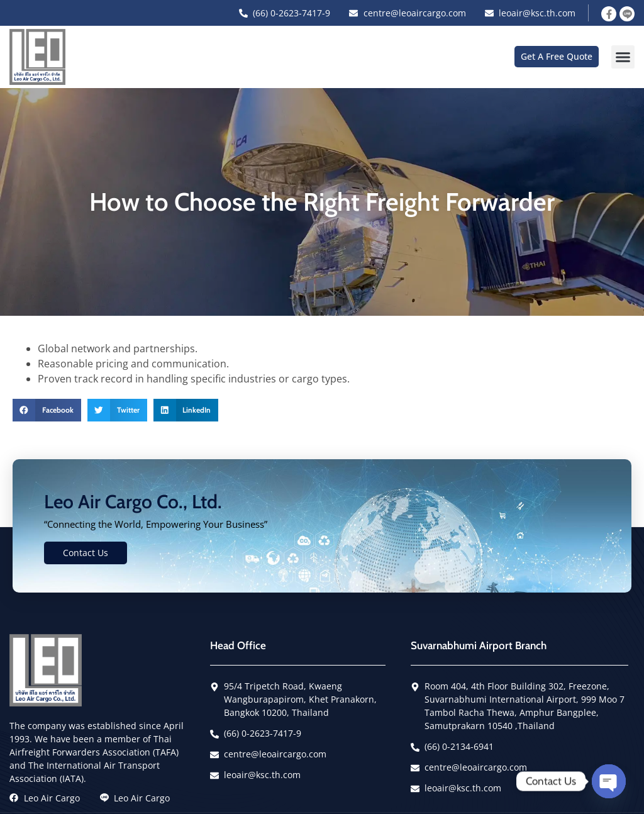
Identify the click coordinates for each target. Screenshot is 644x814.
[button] (623, 57)
